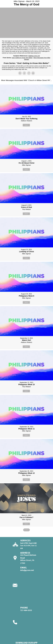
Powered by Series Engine (26, 535)
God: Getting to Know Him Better (22, 58)
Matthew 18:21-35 (34, 56)
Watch (26, 125)
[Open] (50, 6)
